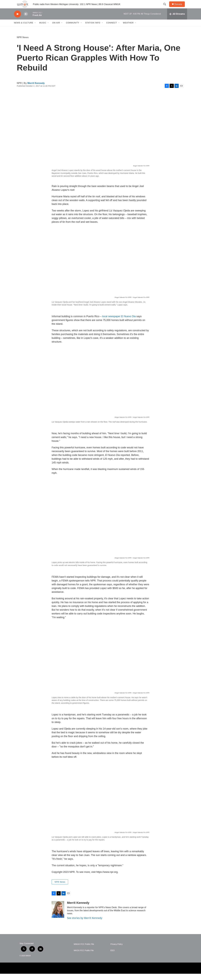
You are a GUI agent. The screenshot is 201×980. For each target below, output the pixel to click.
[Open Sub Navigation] (35, 29)
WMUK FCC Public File (84, 950)
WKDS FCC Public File (84, 957)
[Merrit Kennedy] (58, 916)
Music (43, 29)
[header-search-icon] (166, 7)
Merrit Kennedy (36, 89)
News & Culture (24, 29)
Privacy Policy (116, 950)
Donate (180, 7)
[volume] (26, 20)
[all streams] (177, 20)
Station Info (93, 29)
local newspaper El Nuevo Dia (119, 323)
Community (73, 29)
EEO (113, 957)
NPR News (23, 44)
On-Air (56, 29)
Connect (112, 29)
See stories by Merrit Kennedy (85, 924)
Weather (128, 29)
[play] (17, 20)
